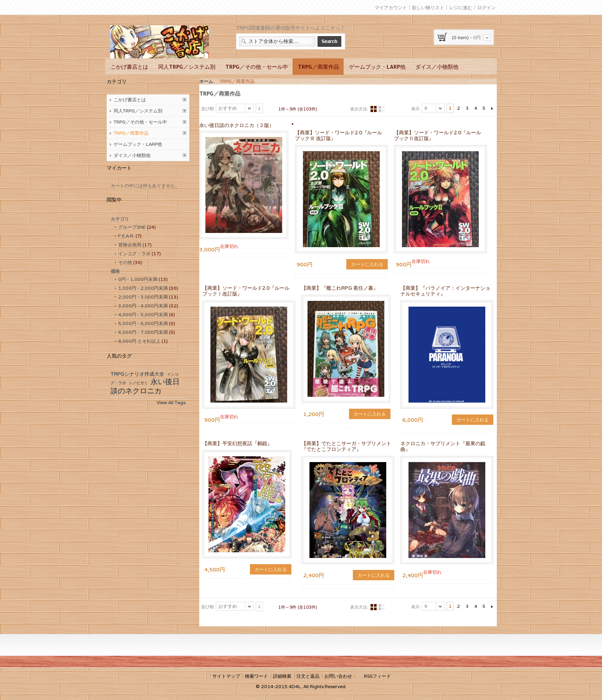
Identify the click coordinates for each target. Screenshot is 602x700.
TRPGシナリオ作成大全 (137, 374)
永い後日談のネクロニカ (145, 386)
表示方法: (359, 109)
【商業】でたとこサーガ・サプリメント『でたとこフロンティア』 (346, 446)
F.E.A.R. (126, 236)
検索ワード (256, 676)
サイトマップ (226, 676)
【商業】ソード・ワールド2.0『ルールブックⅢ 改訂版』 (338, 135)
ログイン (486, 7)
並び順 (208, 109)
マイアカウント (391, 7)
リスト (382, 109)
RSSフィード (377, 676)
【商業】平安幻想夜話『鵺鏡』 (237, 443)
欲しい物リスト (428, 7)
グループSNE (132, 227)
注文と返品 (308, 676)
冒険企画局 (130, 245)
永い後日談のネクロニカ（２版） (237, 125)
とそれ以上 (139, 341)
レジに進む (461, 7)
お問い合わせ (338, 676)
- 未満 (138, 279)
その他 (125, 262)
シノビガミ (138, 383)
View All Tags (171, 402)
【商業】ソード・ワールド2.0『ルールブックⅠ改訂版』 (246, 291)
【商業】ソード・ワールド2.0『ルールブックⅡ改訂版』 (437, 135)
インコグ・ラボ (134, 253)
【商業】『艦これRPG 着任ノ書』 (340, 288)
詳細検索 (282, 676)
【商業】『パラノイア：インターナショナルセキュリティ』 (445, 291)
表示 (415, 109)
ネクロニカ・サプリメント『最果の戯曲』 (443, 446)
